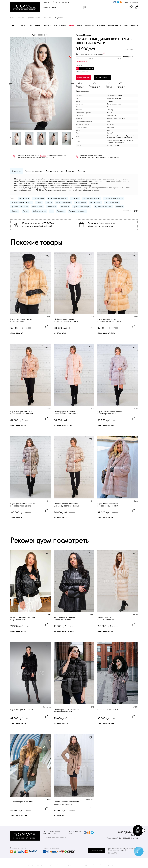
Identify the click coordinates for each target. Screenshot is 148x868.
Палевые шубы (81, 203)
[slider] (70, 57)
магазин (43, 155)
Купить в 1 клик (83, 77)
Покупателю (59, 18)
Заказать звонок (50, 7)
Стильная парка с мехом (108, 710)
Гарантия (21, 18)
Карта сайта (112, 852)
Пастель (26, 211)
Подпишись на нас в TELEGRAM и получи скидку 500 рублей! (38, 225)
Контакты (47, 18)
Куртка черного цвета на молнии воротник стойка (65, 619)
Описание (17, 171)
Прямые (39, 203)
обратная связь (97, 850)
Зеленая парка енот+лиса (21, 802)
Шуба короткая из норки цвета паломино (21, 320)
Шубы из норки (39, 198)
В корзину (103, 77)
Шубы (30, 25)
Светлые (49, 203)
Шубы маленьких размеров (114, 198)
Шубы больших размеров (92, 198)
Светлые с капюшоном (64, 203)
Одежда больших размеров (57, 198)
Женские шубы (24, 198)
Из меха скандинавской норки (21, 203)
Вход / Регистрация (131, 2)
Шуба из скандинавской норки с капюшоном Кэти (108, 505)
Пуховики (101, 25)
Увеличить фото (41, 35)
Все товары (75, 198)
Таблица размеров (82, 72)
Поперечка (61, 211)
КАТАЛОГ (22, 25)
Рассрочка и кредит (34, 171)
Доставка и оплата (34, 18)
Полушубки (90, 25)
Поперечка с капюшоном (77, 211)
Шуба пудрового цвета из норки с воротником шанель (66, 413)
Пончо (80, 25)
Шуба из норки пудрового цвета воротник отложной (22, 413)
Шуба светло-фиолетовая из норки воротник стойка (110, 413)
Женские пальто (60, 25)
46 (52, 211)
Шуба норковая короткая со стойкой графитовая (66, 711)
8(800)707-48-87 (128, 832)
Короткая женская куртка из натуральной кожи (23, 619)
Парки (38, 25)
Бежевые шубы (37, 207)
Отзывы (81, 171)
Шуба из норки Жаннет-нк (22, 710)
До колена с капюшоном (20, 207)
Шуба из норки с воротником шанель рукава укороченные (67, 505)
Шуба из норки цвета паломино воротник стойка (109, 320)
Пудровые (15, 211)
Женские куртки (114, 25)
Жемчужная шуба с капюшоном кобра (106, 619)
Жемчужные (65, 207)
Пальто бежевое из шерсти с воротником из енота (66, 803)
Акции (72, 25)
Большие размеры (131, 25)
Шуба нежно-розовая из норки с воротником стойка (66, 320)
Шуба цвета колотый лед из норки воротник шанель (22, 505)
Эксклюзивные (95, 203)
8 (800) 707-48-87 (88, 157)
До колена (120, 207)
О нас (12, 18)
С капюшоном (52, 207)
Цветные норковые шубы (82, 207)
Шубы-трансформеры (112, 203)
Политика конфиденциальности (55, 837)
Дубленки (47, 25)
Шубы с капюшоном (39, 211)
